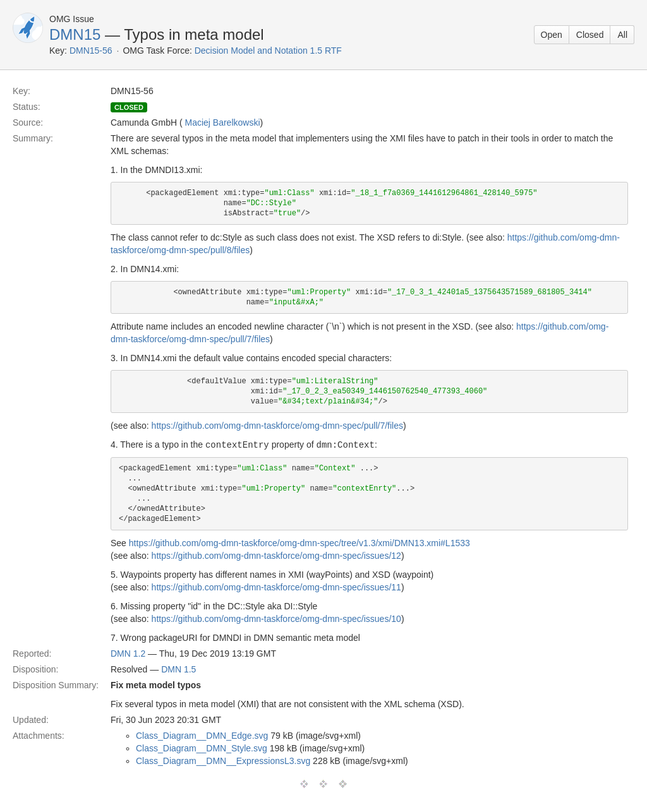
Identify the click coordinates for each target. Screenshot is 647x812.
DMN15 (75, 34)
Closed (590, 35)
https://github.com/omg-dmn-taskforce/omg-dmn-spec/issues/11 (276, 587)
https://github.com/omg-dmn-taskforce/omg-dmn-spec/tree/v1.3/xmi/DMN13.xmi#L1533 (299, 542)
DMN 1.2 (128, 653)
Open (552, 35)
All (622, 35)
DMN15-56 (91, 51)
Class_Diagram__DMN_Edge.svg (202, 735)
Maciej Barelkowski (222, 122)
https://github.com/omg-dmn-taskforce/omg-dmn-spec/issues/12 (276, 555)
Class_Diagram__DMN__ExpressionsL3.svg (223, 760)
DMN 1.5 (178, 669)
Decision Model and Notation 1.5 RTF (268, 51)
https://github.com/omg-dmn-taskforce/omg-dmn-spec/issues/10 (276, 618)
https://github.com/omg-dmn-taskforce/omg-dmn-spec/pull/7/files (277, 426)
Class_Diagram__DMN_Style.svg (202, 748)
